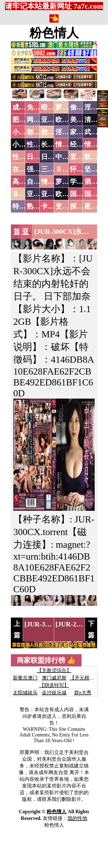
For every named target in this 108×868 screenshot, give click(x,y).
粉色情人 (54, 33)
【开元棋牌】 (85, 678)
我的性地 (77, 818)
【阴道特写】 (54, 685)
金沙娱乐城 (54, 693)
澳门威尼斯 (54, 678)
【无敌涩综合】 (54, 670)
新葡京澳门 (25, 678)
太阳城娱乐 (25, 693)
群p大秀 (83, 693)
